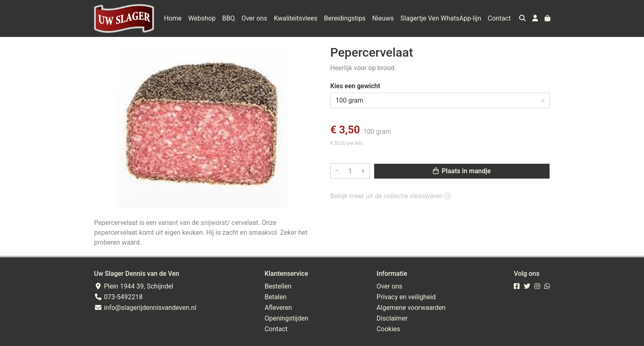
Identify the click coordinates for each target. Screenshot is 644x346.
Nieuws (383, 18)
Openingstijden (286, 318)
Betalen (276, 297)
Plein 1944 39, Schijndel (134, 286)
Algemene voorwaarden (411, 308)
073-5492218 (118, 297)
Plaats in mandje (462, 171)
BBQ (229, 18)
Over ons (254, 18)
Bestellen (278, 286)
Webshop (202, 18)
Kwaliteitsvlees (296, 18)
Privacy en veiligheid (406, 297)
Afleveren (278, 308)
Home (173, 18)
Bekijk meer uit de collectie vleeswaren (391, 196)
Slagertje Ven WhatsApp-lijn (441, 18)
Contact (499, 18)
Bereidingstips (345, 18)
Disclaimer (392, 318)
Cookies (388, 329)
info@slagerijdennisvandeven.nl (145, 308)
